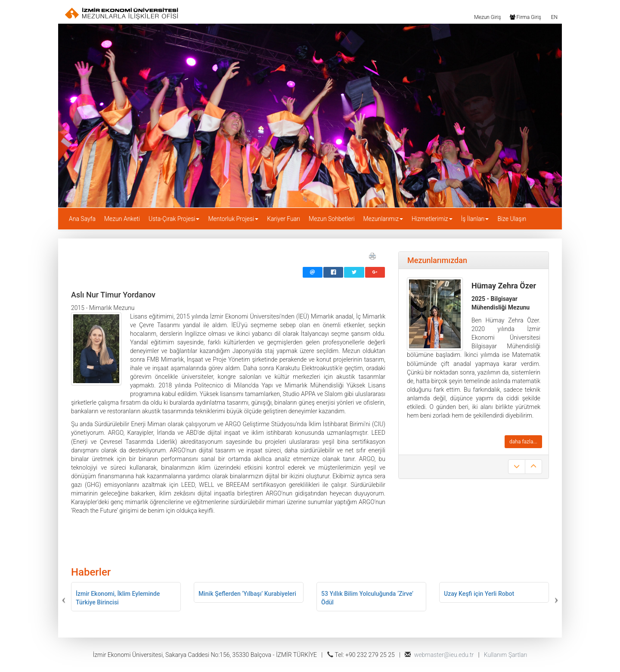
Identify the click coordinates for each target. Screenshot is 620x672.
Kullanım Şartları (506, 655)
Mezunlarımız (383, 219)
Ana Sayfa (82, 219)
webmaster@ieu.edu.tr (444, 655)
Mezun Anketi (122, 219)
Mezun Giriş (487, 17)
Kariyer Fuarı (284, 219)
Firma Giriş (525, 17)
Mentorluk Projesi (233, 219)
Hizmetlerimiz (432, 219)
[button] (93, 597)
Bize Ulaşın (512, 219)
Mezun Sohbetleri (332, 219)
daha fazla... (523, 442)
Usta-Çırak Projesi (174, 219)
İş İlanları (475, 219)
